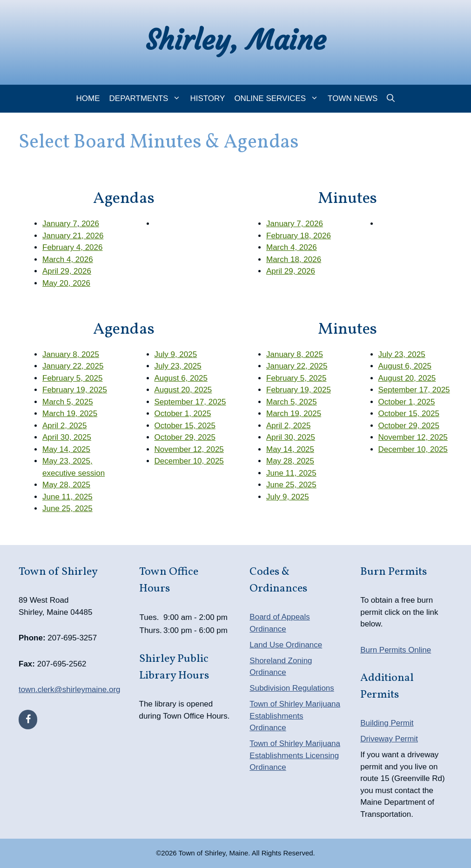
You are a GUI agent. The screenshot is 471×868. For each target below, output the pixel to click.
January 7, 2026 (295, 224)
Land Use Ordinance (286, 645)
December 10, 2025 (189, 461)
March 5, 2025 (68, 402)
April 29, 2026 (67, 271)
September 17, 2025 (190, 402)
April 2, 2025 (64, 426)
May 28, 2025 (66, 485)
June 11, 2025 (67, 497)
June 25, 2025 (67, 508)
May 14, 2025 (66, 449)
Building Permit (387, 723)
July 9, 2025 (176, 354)
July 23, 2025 (178, 366)
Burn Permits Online (396, 650)
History (207, 98)
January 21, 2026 (73, 236)
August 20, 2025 (183, 390)
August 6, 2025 (181, 378)
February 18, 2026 (299, 236)
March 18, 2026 (294, 259)
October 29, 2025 (185, 437)
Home (88, 98)
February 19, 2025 (75, 390)
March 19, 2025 (70, 414)
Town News (353, 98)
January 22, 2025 (73, 366)
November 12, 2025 (189, 449)
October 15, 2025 (185, 426)
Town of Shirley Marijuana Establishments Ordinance (295, 716)
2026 (89, 224)
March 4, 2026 (68, 259)
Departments (148, 99)
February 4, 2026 (72, 247)
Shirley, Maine (236, 40)
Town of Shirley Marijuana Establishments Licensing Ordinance (295, 755)
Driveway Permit (389, 739)
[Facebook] (28, 720)
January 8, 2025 (71, 354)
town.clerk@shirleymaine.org (70, 690)
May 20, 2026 (66, 283)
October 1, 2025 (183, 414)
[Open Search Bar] (391, 99)
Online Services (279, 99)
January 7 (60, 224)
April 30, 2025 (67, 437)
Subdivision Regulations (292, 688)
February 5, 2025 (72, 378)
